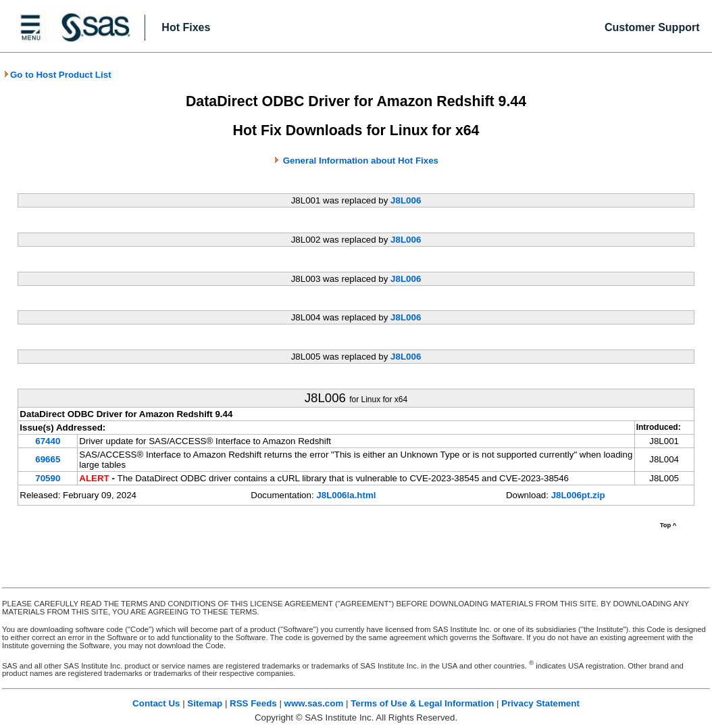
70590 (48, 478)
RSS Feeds (253, 703)
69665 (48, 459)
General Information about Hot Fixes (361, 161)
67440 (48, 441)
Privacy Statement (540, 703)
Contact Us (156, 703)
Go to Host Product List (57, 75)
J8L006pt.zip (578, 495)
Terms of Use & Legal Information (422, 703)
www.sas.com (314, 703)
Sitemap (205, 703)
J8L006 (406, 200)
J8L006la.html (346, 495)
